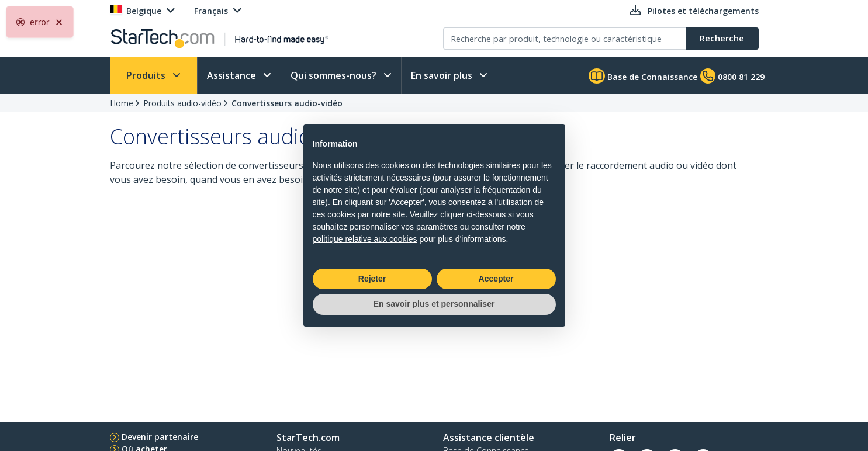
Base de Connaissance (643, 76)
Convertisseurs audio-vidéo (287, 103)
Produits (147, 75)
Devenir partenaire (160, 437)
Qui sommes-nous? (335, 75)
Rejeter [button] (372, 279)
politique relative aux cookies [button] (365, 239)
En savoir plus (443, 75)
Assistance (233, 75)
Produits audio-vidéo (182, 103)
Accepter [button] (496, 279)
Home (122, 103)
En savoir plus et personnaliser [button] (434, 304)
